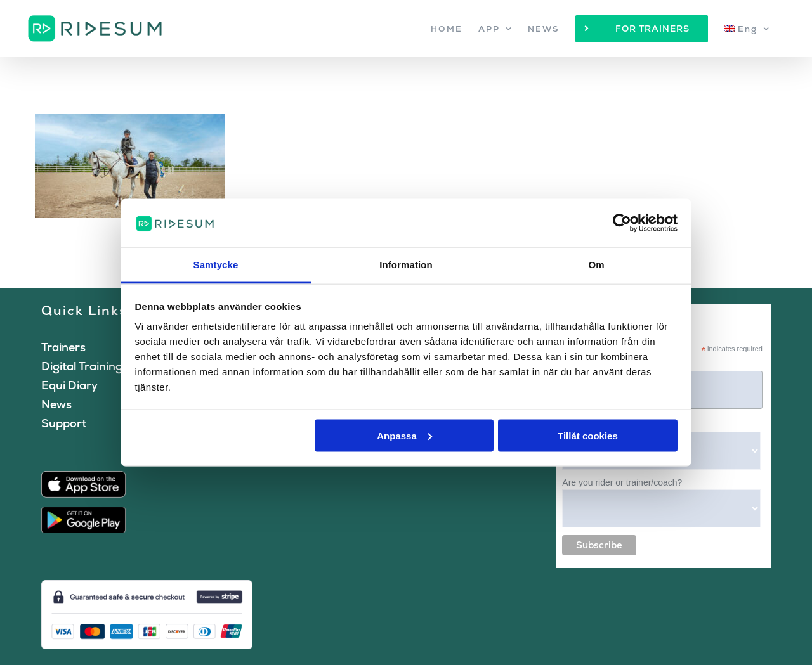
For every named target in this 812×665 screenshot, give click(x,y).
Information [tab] (406, 265)
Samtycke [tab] (216, 265)
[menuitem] (747, 29)
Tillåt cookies (588, 435)
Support (64, 423)
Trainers (63, 347)
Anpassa (404, 435)
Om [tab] (596, 265)
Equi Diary (69, 385)
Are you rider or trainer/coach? (622, 482)
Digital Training (82, 366)
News (56, 404)
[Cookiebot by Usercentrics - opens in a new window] (622, 223)
